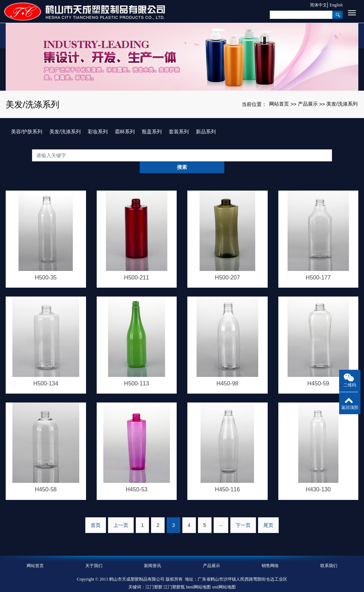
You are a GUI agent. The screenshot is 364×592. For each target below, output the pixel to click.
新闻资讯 (152, 554)
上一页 (121, 513)
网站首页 (279, 104)
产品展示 (308, 104)
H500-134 (46, 371)
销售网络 (270, 554)
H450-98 (227, 371)
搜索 (332, 155)
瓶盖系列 (152, 132)
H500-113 (136, 371)
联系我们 (329, 554)
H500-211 (136, 265)
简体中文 (316, 5)
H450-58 (46, 477)
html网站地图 (198, 575)
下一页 (243, 513)
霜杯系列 (125, 132)
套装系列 (179, 132)
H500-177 (318, 265)
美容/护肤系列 (27, 132)
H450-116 (227, 477)
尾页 (268, 513)
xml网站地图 (224, 575)
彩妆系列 (98, 132)
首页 (96, 513)
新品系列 (206, 132)
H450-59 (318, 371)
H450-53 (137, 477)
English (336, 5)
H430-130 (318, 477)
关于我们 (94, 554)
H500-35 (46, 265)
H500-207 (227, 265)
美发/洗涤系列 (342, 104)
